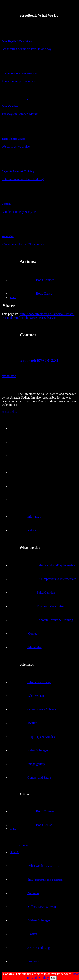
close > (14, 852)
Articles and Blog (30, 948)
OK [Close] (53, 978)
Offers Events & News (33, 709)
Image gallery (27, 764)
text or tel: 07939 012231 (30, 361)
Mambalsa (26, 647)
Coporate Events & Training (41, 620)
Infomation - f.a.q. (30, 682)
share (13, 297)
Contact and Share (30, 778)
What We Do (27, 696)
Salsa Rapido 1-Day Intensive (42, 565)
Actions (24, 961)
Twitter (23, 723)
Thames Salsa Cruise (37, 606)
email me (9, 376)
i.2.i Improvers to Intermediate (43, 579)
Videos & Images (30, 920)
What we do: (34, 866)
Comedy (24, 634)
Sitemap (24, 893)
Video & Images (29, 750)
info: (26, 517)
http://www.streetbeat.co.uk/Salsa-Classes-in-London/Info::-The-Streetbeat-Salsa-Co (38, 316)
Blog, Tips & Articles (32, 737)
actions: (23, 530)
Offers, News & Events (34, 907)
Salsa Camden (32, 593)
